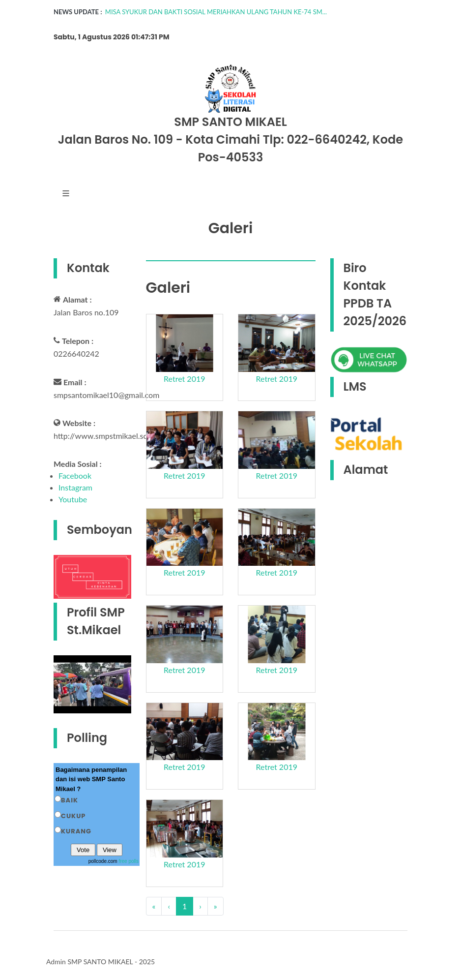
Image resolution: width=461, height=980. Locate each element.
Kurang (76, 831)
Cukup (73, 816)
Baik (70, 800)
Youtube (73, 499)
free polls (129, 861)
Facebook (75, 475)
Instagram (75, 487)
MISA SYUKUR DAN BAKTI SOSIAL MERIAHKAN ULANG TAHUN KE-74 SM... (216, 12)
